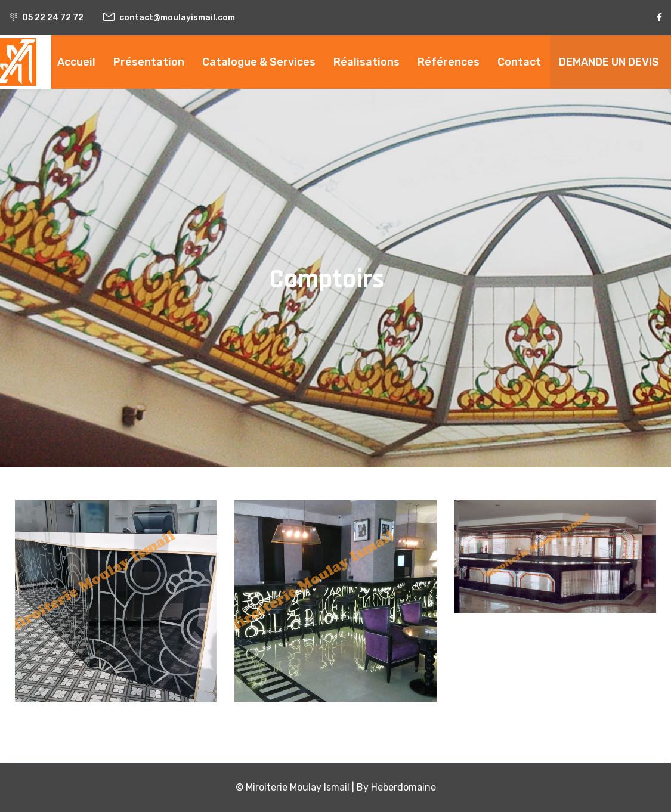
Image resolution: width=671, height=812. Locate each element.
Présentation (149, 62)
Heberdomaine (403, 787)
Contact (519, 62)
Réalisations (367, 62)
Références (449, 62)
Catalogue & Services (259, 62)
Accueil (76, 62)
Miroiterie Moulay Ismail (298, 787)
